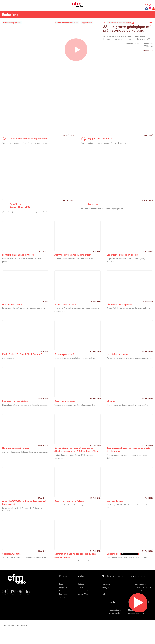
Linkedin (105, 594)
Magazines (63, 587)
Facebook (106, 584)
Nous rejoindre (114, 613)
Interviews (63, 591)
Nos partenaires (140, 584)
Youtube (105, 591)
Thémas (62, 597)
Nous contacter (115, 610)
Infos (61, 584)
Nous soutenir (139, 591)
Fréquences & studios (86, 591)
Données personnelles (137, 613)
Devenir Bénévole (84, 594)
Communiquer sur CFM (143, 587)
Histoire (81, 584)
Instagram (106, 587)
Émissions (10, 15)
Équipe (80, 587)
